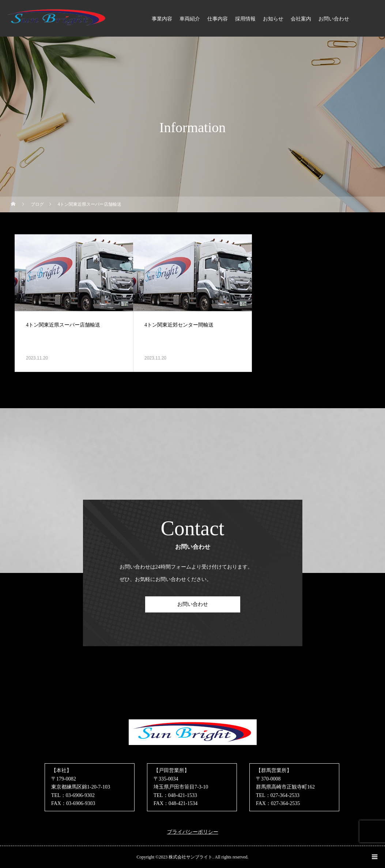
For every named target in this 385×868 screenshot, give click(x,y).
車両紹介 (190, 19)
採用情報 (245, 19)
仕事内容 (218, 19)
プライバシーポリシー (193, 832)
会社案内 (301, 19)
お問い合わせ (334, 19)
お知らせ (273, 19)
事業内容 (162, 19)
